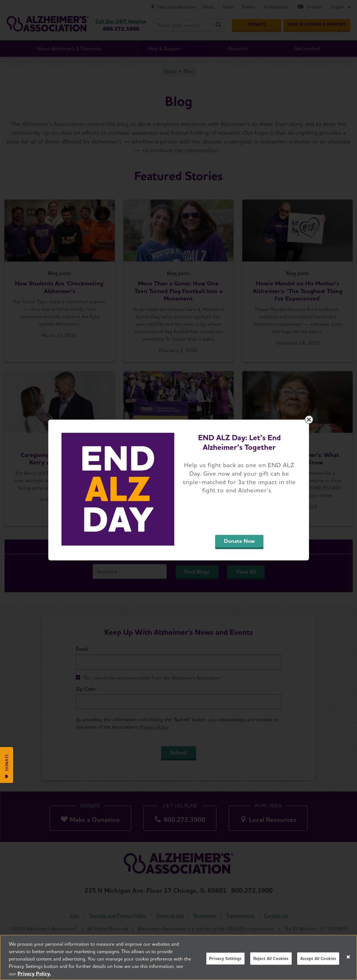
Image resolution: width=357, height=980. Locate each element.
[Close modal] (309, 420)
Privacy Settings (225, 958)
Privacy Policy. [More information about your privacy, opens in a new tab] (34, 974)
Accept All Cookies (318, 958)
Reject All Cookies (271, 958)
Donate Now (239, 541)
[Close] (348, 957)
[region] (178, 957)
